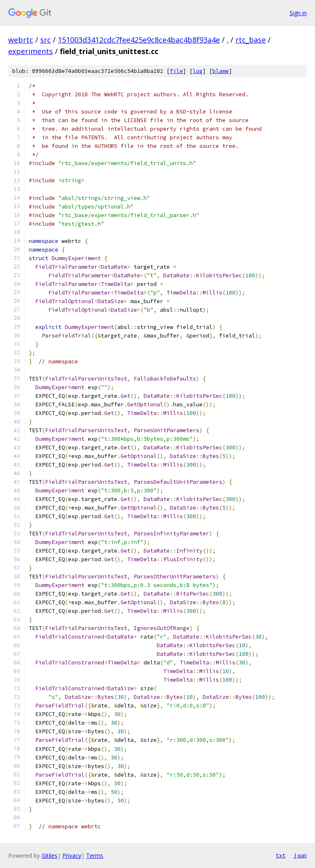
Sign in (298, 13)
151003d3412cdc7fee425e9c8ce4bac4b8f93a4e (139, 40)
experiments (31, 51)
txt (281, 855)
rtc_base (251, 40)
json (300, 855)
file (176, 71)
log (198, 71)
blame (221, 71)
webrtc (21, 40)
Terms (95, 856)
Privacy (72, 856)
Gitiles (49, 856)
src (46, 40)
